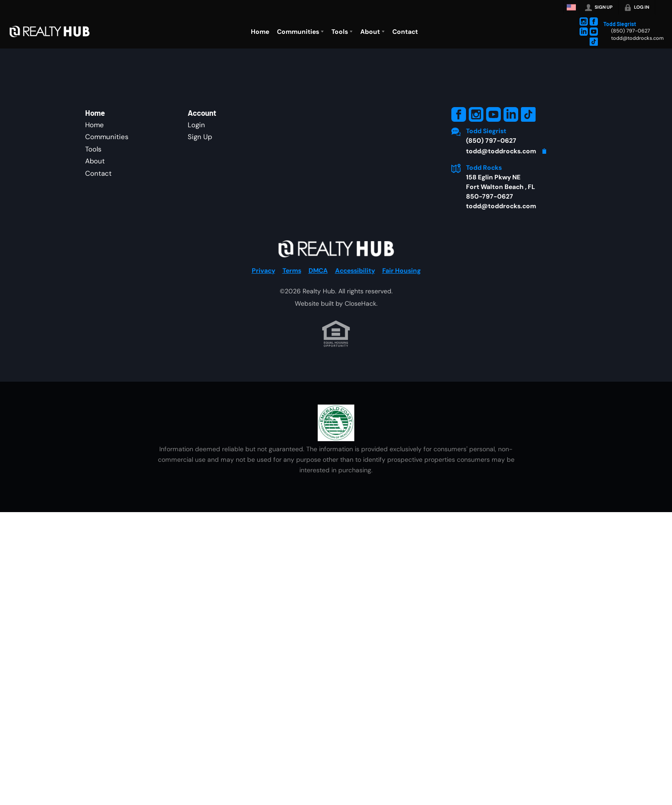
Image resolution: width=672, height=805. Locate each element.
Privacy (263, 270)
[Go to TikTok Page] (594, 42)
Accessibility (355, 270)
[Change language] (571, 7)
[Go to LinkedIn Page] (584, 32)
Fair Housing (401, 270)
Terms (292, 270)
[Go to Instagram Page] (584, 22)
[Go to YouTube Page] (594, 32)
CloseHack (360, 303)
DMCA (318, 270)
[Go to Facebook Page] (594, 22)
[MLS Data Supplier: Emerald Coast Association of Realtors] (336, 423)
